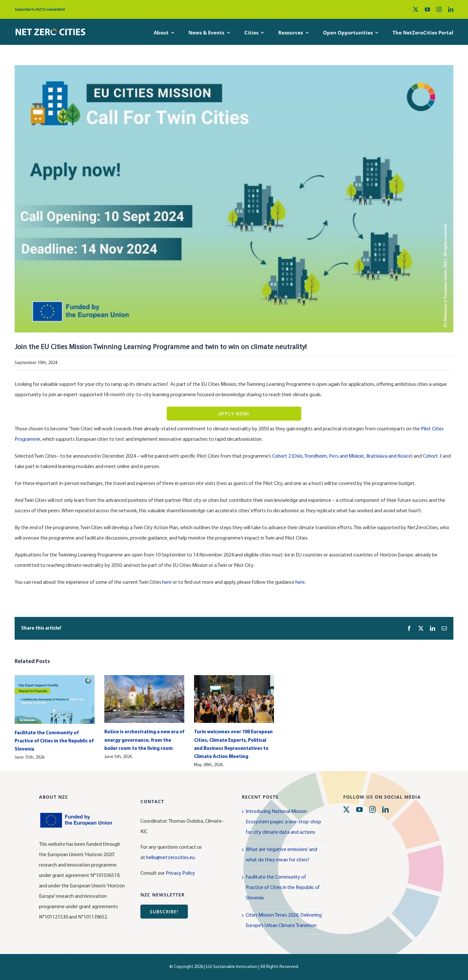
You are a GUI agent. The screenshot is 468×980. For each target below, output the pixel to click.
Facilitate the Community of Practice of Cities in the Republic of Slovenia (54, 741)
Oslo (298, 456)
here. (301, 582)
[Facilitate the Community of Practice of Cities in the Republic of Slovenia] (55, 678)
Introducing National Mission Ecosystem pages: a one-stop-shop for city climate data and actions (283, 822)
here (167, 582)
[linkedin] (451, 9)
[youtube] (427, 9)
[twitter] (416, 9)
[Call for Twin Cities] (234, 199)
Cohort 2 (281, 456)
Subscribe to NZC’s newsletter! (40, 10)
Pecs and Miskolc (347, 456)
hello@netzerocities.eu (170, 858)
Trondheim (316, 456)
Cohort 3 (432, 456)
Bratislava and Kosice (389, 456)
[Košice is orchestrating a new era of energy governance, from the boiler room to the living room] (144, 678)
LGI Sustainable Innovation (232, 967)
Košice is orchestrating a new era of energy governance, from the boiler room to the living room (144, 740)
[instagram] (439, 9)
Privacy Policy (180, 873)
